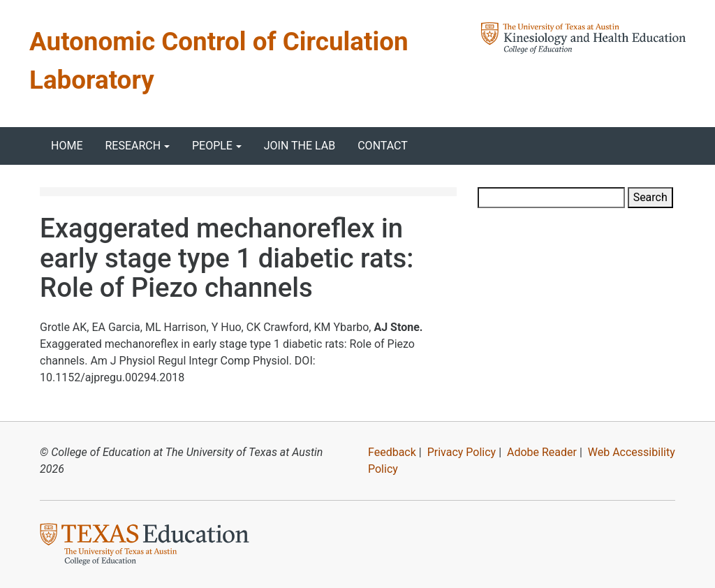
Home (67, 146)
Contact (383, 146)
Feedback (392, 452)
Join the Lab (300, 146)
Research (133, 146)
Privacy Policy (462, 452)
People (212, 146)
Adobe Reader (542, 452)
